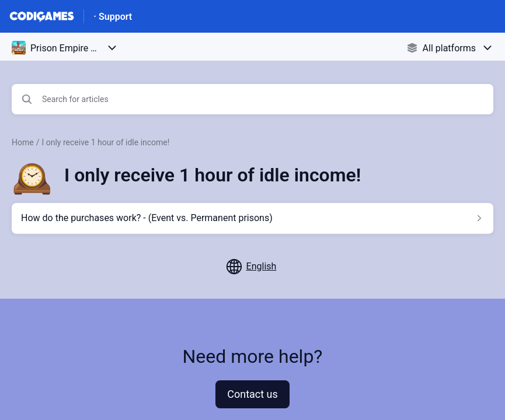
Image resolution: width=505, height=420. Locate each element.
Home (23, 142)
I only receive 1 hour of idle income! (105, 142)
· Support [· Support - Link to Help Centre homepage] (113, 17)
